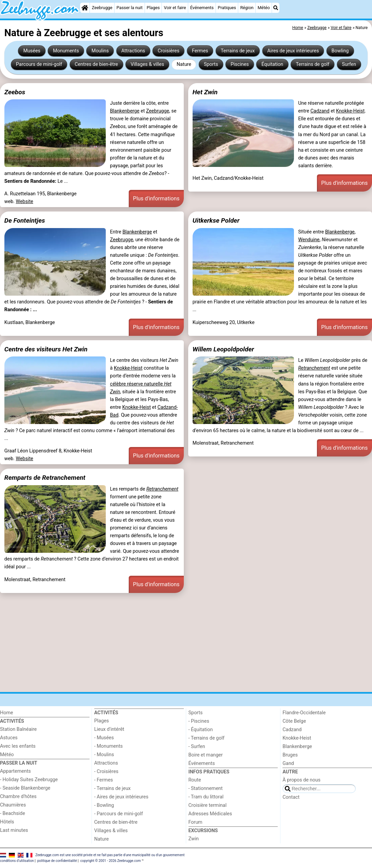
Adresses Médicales (210, 814)
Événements (202, 8)
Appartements (15, 771)
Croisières (169, 51)
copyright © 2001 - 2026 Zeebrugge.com (110, 861)
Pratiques (227, 8)
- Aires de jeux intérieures (121, 797)
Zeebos (15, 92)
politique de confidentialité (57, 861)
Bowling (340, 51)
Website (25, 202)
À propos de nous (301, 780)
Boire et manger (206, 755)
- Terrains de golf (207, 738)
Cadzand (320, 111)
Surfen (349, 64)
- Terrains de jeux (113, 788)
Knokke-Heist (351, 111)
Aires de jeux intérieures (293, 51)
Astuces (9, 738)
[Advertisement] (186, 642)
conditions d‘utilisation (17, 861)
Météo (264, 8)
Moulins (100, 51)
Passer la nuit (130, 8)
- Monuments (109, 746)
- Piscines (199, 721)
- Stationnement (206, 788)
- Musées (104, 738)
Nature (184, 64)
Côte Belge (294, 721)
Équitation (272, 64)
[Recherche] (276, 8)
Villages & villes (147, 64)
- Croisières (106, 772)
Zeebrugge (102, 8)
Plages (153, 8)
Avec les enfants (18, 746)
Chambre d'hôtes (18, 797)
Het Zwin (205, 92)
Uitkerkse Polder (216, 220)
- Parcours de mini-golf (119, 814)
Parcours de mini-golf (39, 64)
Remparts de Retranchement (45, 478)
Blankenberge (125, 111)
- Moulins (104, 755)
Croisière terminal (208, 805)
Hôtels (7, 822)
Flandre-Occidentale (304, 713)
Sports (211, 64)
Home (7, 713)
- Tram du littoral (206, 797)
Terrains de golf (312, 64)
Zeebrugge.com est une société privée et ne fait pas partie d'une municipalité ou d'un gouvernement (110, 855)
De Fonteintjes (25, 220)
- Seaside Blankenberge (25, 788)
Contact (291, 797)
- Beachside (13, 813)
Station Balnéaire (18, 729)
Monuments (66, 51)
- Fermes (104, 780)
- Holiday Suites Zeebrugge (29, 780)
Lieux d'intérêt (109, 729)
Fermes (200, 51)
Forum (195, 822)
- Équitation (201, 730)
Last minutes (14, 830)
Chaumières (13, 805)
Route (195, 780)
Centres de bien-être (96, 64)
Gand (288, 763)
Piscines (240, 64)
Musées (32, 51)
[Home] (85, 8)
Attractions (133, 51)
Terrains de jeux (238, 51)
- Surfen (197, 747)
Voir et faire (175, 8)
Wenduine (309, 240)
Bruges (290, 755)
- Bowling (104, 805)
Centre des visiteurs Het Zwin (46, 349)
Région (247, 8)
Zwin (194, 839)
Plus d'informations (156, 199)
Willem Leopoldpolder (223, 349)
